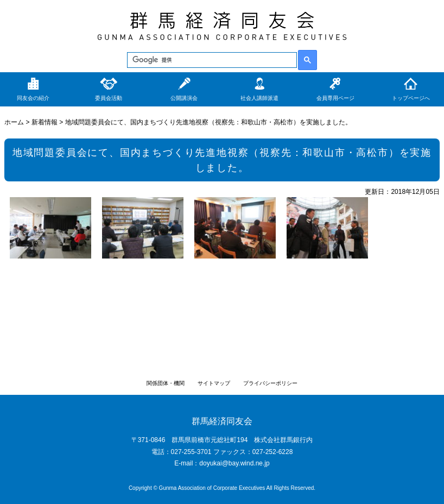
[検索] (211, 60)
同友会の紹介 (33, 98)
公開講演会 (184, 98)
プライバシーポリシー (270, 383)
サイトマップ (214, 383)
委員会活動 (109, 98)
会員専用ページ (335, 98)
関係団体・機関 (166, 383)
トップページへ (411, 98)
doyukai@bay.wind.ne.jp (234, 463)
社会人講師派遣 (259, 98)
